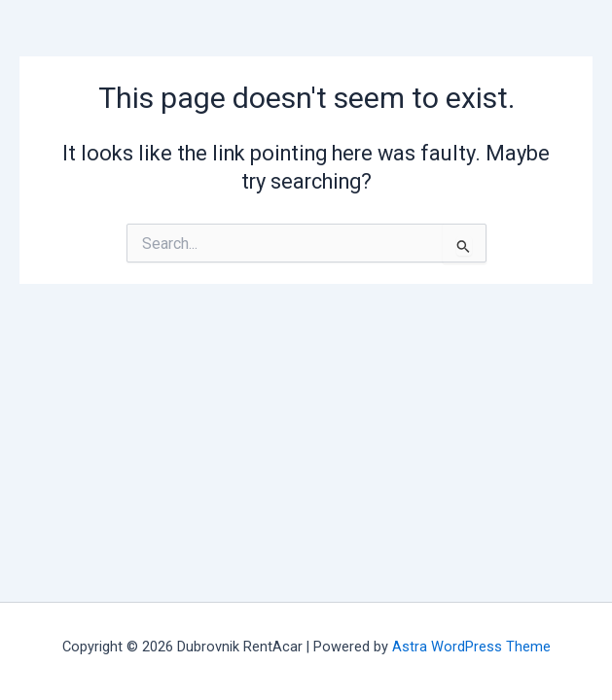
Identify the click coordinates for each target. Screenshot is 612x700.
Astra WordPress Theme (471, 647)
